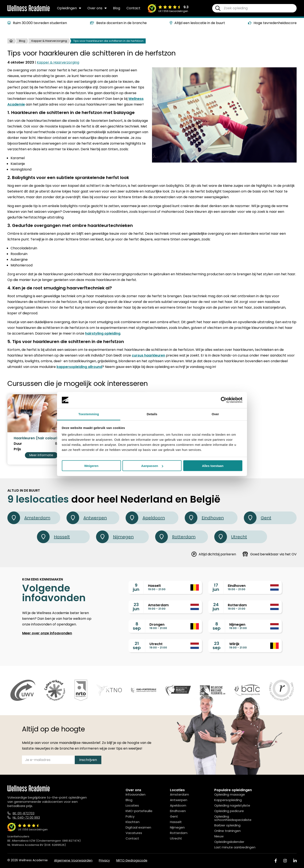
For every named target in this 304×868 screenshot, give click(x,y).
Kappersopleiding (228, 800)
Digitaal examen (138, 827)
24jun (216, 607)
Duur (18, 444)
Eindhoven (204, 518)
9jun (136, 587)
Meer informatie (41, 455)
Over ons (97, 8)
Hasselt (53, 537)
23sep (217, 646)
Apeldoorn (145, 518)
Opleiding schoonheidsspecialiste (233, 818)
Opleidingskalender (229, 842)
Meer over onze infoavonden (47, 633)
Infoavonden (136, 794)
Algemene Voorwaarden (73, 860)
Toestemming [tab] (89, 414)
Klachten (133, 822)
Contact (133, 8)
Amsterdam (29, 518)
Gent (258, 518)
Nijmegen (115, 537)
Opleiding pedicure (229, 811)
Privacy (104, 860)
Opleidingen (69, 8)
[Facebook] (276, 861)
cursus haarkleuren (148, 355)
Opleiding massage (230, 794)
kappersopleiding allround (79, 367)
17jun (216, 587)
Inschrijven (88, 760)
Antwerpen (87, 518)
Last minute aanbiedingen (235, 847)
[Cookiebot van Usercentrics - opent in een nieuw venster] (224, 400)
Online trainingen (227, 831)
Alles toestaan (213, 466)
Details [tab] (152, 414)
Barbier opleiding (227, 825)
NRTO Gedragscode (132, 860)
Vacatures (134, 833)
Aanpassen (152, 466)
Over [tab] (215, 414)
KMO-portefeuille (139, 811)
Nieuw (219, 836)
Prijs (17, 449)
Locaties (132, 805)
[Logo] (28, 10)
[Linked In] (295, 861)
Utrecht (231, 537)
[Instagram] (285, 861)
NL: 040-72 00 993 (26, 817)
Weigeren (91, 466)
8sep (137, 626)
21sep (137, 646)
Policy (130, 816)
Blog (117, 8)
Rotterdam (175, 537)
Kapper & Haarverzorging (49, 41)
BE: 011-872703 (24, 813)
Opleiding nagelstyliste (232, 805)
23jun (136, 607)
